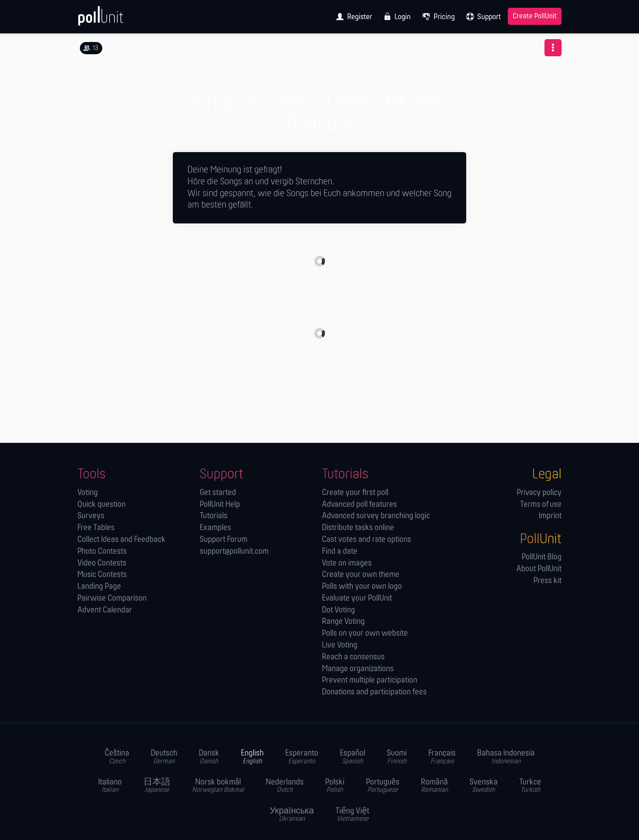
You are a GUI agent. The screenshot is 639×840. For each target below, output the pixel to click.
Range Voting (343, 622)
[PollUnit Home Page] (114, 20)
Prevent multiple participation (370, 680)
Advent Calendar (105, 610)
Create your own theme (361, 575)
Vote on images (347, 563)
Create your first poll (355, 493)
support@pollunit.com (234, 552)
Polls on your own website (365, 633)
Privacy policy (539, 493)
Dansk (209, 757)
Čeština (117, 757)
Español (353, 757)
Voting (88, 493)
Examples (215, 528)
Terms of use (541, 505)
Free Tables (96, 528)
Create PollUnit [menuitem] (535, 17)
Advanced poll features (359, 505)
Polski (335, 786)
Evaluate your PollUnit (357, 598)
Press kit (548, 581)
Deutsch (164, 757)
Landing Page (99, 587)
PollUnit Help (220, 505)
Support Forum (224, 540)
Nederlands (285, 786)
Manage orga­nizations (358, 669)
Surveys (91, 516)
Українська (292, 815)
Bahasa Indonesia (506, 757)
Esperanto (302, 757)
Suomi (397, 757)
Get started (218, 493)
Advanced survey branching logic (376, 516)
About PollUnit (539, 569)
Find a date (340, 552)
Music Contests (102, 575)
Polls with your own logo (362, 587)
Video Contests (102, 563)
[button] (553, 48)
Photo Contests (102, 552)
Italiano (110, 786)
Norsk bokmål (218, 786)
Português (383, 786)
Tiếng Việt (352, 815)
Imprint (550, 516)
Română (434, 786)
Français (442, 757)
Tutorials (214, 516)
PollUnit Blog (542, 557)
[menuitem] (351, 17)
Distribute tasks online (358, 528)
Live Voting (340, 645)
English (252, 757)
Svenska (484, 786)
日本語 (157, 786)
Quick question (101, 505)
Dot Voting (338, 610)
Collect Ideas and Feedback (121, 540)
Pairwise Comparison (112, 598)
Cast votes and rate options (367, 540)
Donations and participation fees (374, 692)
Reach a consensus (353, 657)
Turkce (530, 786)
